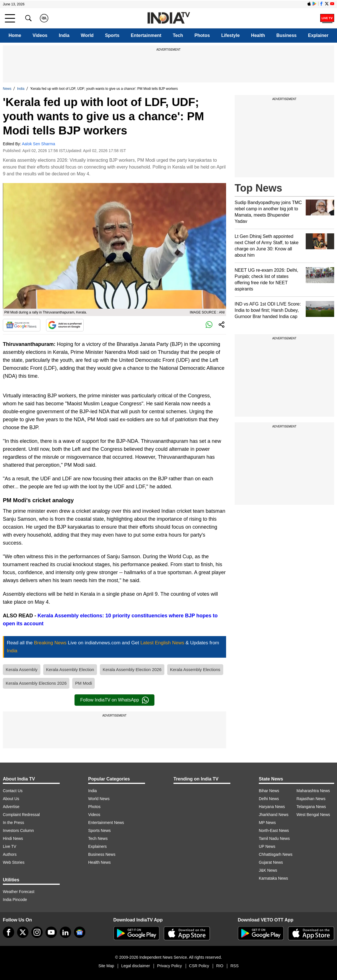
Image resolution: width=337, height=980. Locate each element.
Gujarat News (271, 862)
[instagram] (37, 932)
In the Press (14, 823)
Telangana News (311, 807)
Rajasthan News (311, 799)
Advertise (11, 807)
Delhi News (269, 799)
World (87, 35)
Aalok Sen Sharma (39, 144)
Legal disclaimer (136, 966)
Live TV (10, 846)
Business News (102, 854)
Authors (10, 854)
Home (15, 35)
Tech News (98, 838)
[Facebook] (9, 932)
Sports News (99, 830)
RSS (234, 966)
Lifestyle (230, 35)
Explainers (97, 846)
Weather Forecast (19, 892)
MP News (267, 823)
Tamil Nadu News (274, 838)
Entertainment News (106, 823)
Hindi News (13, 838)
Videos (40, 35)
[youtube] (51, 932)
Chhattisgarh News (276, 854)
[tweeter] (23, 932)
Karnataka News (273, 878)
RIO (220, 966)
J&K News (268, 870)
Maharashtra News (313, 791)
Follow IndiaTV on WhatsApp (114, 700)
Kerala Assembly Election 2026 (132, 669)
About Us (11, 799)
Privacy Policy (169, 966)
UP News (267, 846)
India (64, 35)
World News (99, 799)
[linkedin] (65, 932)
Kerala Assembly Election (70, 669)
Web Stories (14, 862)
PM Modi (83, 683)
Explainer (318, 35)
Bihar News (269, 791)
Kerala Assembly (22, 669)
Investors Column (18, 830)
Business (287, 35)
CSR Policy (199, 966)
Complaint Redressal (21, 815)
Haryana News (272, 807)
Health (258, 35)
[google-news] (80, 932)
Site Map (106, 966)
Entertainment (146, 35)
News (7, 89)
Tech (178, 35)
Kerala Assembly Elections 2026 (36, 683)
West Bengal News (313, 815)
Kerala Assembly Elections (195, 669)
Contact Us (13, 791)
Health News (99, 862)
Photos (202, 35)
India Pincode (15, 900)
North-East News (274, 830)
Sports (112, 35)
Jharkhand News (274, 815)
